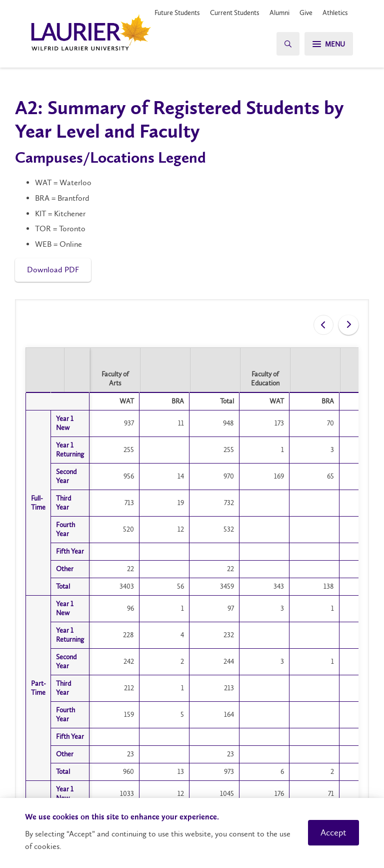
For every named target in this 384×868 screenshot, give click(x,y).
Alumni (279, 13)
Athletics (335, 13)
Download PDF (53, 270)
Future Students (177, 13)
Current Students (235, 13)
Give (306, 13)
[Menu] (329, 44)
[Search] (288, 44)
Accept (333, 832)
